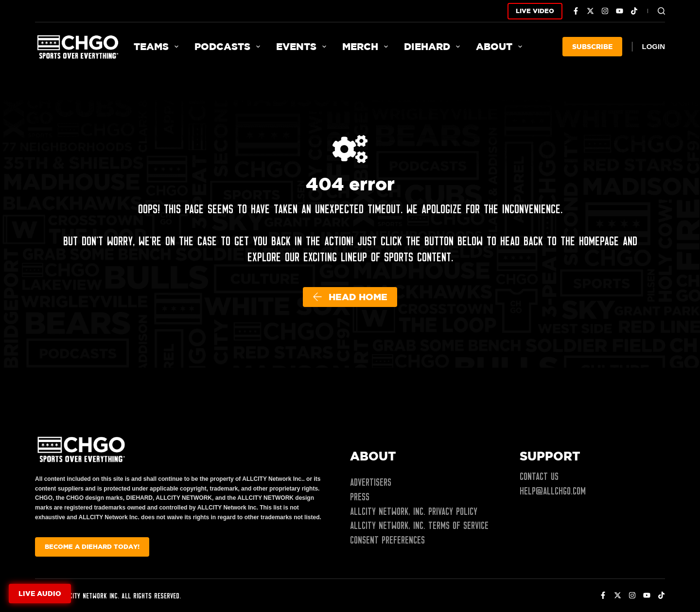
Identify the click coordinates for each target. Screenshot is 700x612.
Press (360, 497)
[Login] (654, 47)
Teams (158, 47)
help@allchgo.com (553, 491)
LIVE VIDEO (535, 11)
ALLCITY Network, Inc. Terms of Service (419, 526)
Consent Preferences (387, 540)
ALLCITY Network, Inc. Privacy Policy (414, 511)
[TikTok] (634, 11)
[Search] (661, 11)
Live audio (40, 593)
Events (303, 47)
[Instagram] (605, 11)
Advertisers (371, 482)
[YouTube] (620, 11)
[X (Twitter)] (590, 11)
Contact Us (539, 476)
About (501, 47)
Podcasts (229, 47)
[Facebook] (576, 11)
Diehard (434, 47)
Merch (367, 47)
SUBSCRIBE (592, 46)
